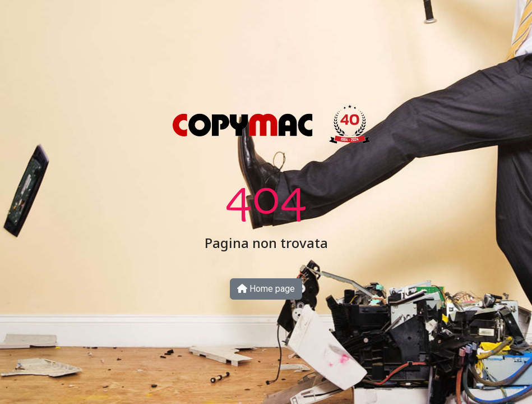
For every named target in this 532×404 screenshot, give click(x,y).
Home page (266, 289)
